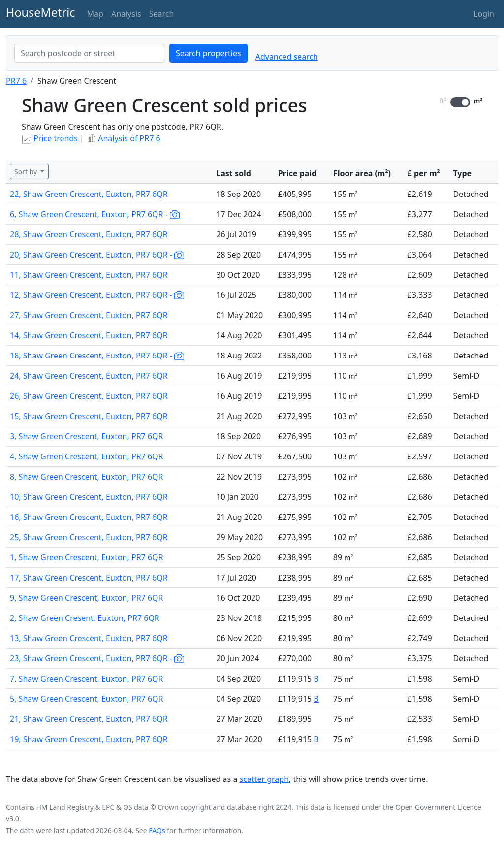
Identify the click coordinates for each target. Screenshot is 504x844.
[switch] (460, 102)
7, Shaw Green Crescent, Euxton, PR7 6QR (87, 679)
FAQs (157, 830)
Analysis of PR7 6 (129, 138)
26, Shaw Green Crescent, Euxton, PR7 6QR (89, 396)
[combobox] (89, 53)
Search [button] (162, 14)
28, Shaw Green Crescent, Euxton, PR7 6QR (89, 234)
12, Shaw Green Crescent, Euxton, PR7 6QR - (97, 295)
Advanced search (287, 57)
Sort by (27, 172)
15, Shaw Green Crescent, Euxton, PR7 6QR (89, 416)
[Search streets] (89, 53)
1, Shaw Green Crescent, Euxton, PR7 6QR (87, 557)
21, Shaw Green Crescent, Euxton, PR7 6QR (89, 719)
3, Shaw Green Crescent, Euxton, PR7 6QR (87, 436)
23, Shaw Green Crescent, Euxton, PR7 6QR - (97, 658)
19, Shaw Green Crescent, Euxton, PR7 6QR (89, 739)
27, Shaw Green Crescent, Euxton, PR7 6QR (89, 315)
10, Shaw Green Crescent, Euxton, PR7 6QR (89, 497)
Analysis (126, 14)
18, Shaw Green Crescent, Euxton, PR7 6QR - (97, 356)
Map (95, 14)
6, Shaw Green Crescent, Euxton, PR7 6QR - (95, 214)
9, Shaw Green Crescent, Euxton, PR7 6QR (87, 598)
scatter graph (265, 779)
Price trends (56, 138)
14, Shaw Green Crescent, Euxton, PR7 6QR (89, 335)
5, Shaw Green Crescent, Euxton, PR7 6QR (87, 699)
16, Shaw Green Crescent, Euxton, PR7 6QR (89, 517)
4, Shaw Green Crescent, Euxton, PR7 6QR (87, 456)
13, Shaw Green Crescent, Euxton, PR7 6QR (89, 638)
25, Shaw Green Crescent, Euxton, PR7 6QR (89, 537)
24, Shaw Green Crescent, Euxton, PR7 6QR (89, 376)
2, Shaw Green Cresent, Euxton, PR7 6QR (85, 618)
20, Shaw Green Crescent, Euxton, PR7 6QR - (97, 255)
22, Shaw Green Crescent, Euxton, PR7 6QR (89, 194)
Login (484, 14)
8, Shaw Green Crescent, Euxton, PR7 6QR (87, 477)
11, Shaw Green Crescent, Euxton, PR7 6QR (89, 275)
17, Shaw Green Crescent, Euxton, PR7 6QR (89, 578)
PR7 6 (16, 81)
